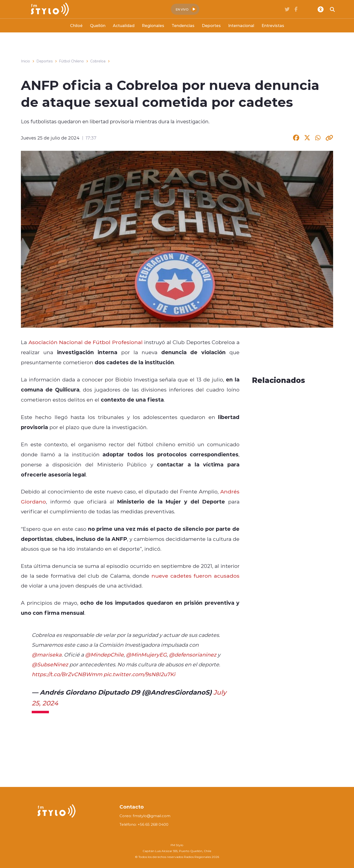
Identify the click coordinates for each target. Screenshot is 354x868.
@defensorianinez (193, 655)
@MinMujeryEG (146, 655)
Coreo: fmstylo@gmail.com (145, 816)
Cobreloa (98, 61)
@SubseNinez (50, 664)
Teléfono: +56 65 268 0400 (144, 824)
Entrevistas (273, 25)
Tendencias (183, 25)
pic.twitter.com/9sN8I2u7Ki (139, 674)
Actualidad (124, 25)
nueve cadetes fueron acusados (195, 576)
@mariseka (47, 655)
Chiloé (76, 25)
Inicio (25, 61)
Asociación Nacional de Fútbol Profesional (86, 342)
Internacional (241, 25)
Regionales (153, 25)
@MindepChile (104, 655)
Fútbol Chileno (71, 61)
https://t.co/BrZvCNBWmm (67, 674)
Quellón (98, 25)
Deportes (211, 25)
